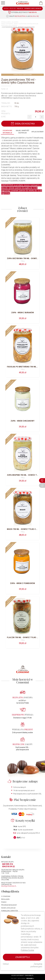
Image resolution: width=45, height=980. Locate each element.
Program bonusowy (9, 905)
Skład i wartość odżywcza (22, 132)
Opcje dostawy (37, 132)
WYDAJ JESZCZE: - (22, 8)
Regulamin (5, 899)
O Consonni (6, 896)
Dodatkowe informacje (7, 132)
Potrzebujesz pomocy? (22, 12)
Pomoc (4, 902)
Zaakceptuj (23, 957)
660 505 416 (7, 864)
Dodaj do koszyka (22, 124)
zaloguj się (34, 16)
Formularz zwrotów (10, 911)
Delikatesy (15, 22)
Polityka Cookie (27, 950)
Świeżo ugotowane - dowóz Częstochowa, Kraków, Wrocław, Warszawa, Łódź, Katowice (20, 25)
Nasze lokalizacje (8, 908)
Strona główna (6, 22)
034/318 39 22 (8, 866)
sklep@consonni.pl (9, 886)
